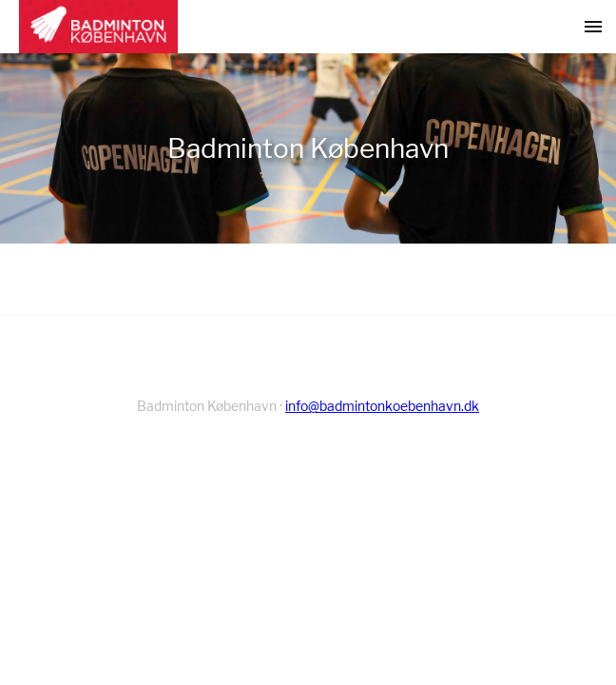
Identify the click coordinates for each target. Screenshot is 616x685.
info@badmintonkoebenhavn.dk (382, 406)
